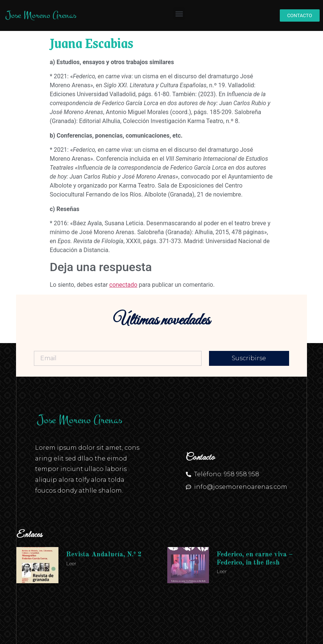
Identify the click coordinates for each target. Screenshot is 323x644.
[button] (179, 14)
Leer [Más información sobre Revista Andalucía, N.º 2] (71, 563)
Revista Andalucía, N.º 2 (104, 555)
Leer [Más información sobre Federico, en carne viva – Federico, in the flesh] (222, 571)
